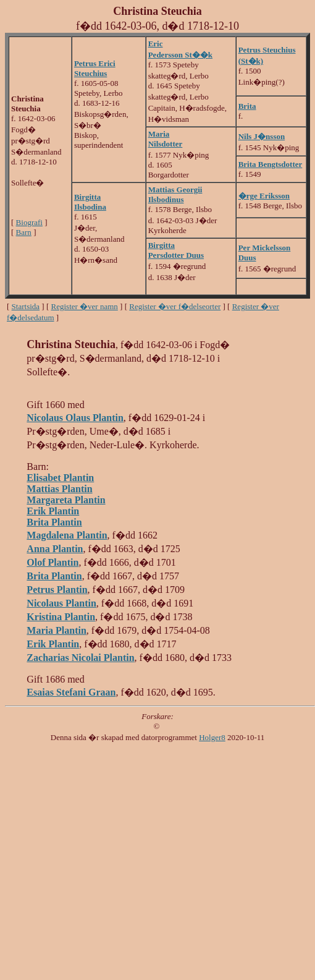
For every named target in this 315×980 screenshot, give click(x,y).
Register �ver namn (85, 306)
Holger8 (212, 737)
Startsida (26, 306)
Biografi (29, 222)
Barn (24, 232)
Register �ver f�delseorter (175, 306)
